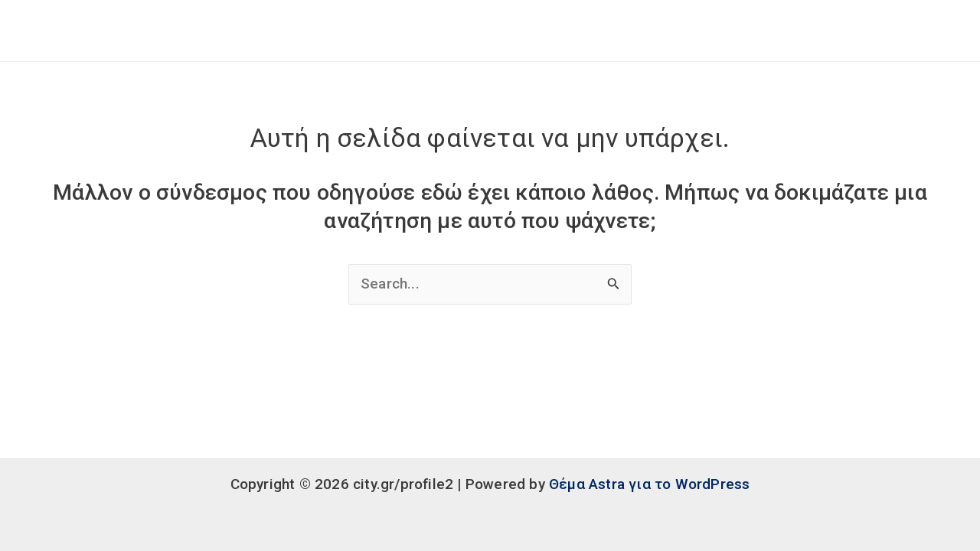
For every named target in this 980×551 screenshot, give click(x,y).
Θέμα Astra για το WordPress (649, 484)
